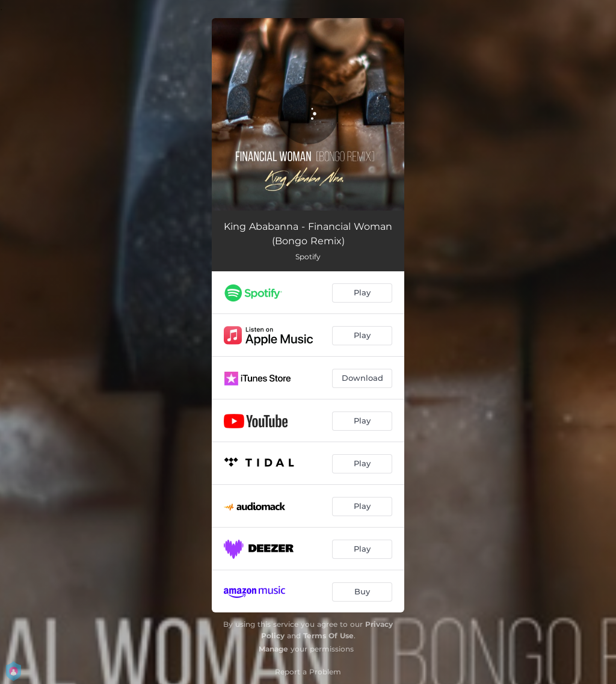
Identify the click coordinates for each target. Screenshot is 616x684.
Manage (273, 649)
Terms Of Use (328, 636)
